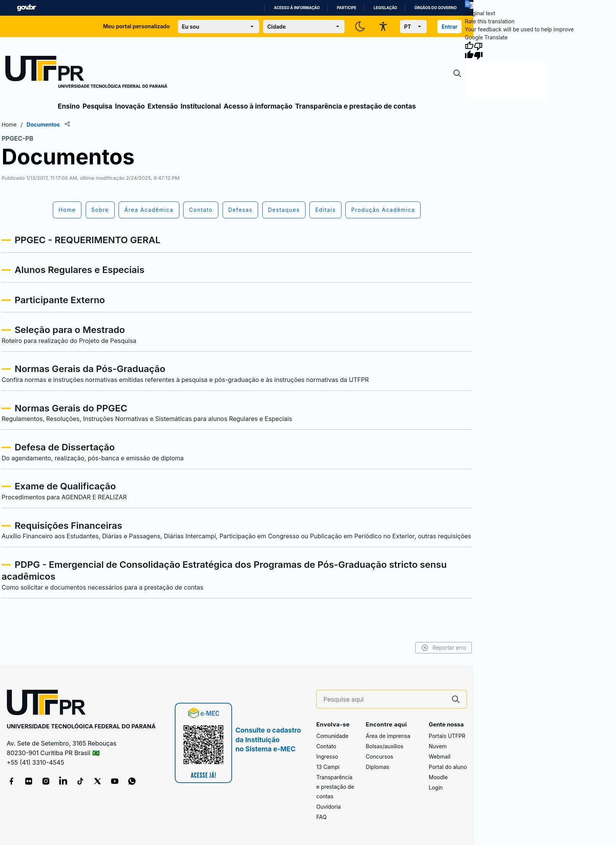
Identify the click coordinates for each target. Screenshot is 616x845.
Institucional (201, 106)
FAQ (321, 817)
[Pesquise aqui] (384, 700)
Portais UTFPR (447, 736)
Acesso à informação (297, 8)
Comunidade (332, 736)
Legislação (385, 8)
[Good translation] (469, 50)
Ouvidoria (328, 807)
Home (9, 124)
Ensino (69, 106)
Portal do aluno (448, 767)
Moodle (438, 777)
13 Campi (328, 767)
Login (436, 787)
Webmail (440, 756)
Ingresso (327, 756)
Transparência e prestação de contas (356, 106)
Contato (326, 746)
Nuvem (438, 746)
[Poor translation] (478, 50)
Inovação (130, 106)
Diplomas (378, 767)
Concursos (380, 756)
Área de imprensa (388, 736)
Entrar (450, 27)
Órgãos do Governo (436, 8)
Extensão (163, 106)
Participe (347, 8)
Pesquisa (98, 106)
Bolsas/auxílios (385, 746)
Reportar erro (444, 648)
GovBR (26, 8)
